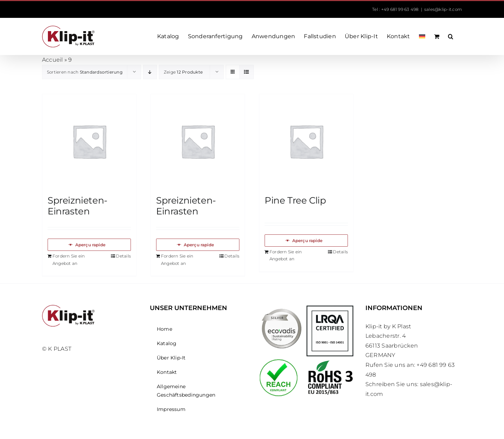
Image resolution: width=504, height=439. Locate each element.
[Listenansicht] (247, 72)
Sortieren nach (85, 72)
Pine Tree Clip (295, 200)
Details (123, 256)
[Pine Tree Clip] (306, 141)
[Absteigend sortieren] (150, 72)
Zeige (183, 72)
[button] (451, 36)
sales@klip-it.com (443, 9)
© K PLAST (57, 349)
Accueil (52, 60)
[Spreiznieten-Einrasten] (89, 141)
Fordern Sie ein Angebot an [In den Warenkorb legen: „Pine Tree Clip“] (286, 255)
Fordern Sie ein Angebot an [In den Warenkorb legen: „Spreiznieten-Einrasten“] (69, 260)
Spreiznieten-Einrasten (78, 206)
